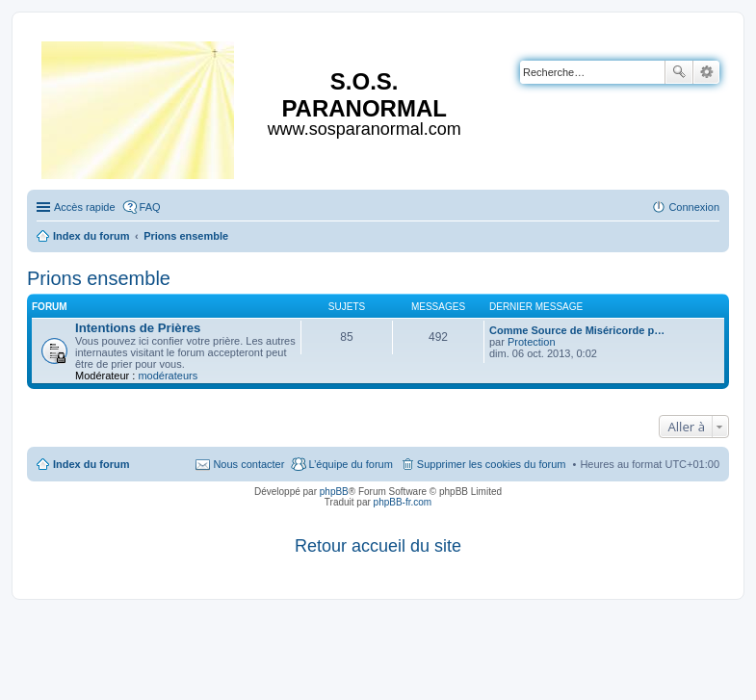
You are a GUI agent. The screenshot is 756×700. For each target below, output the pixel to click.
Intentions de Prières (138, 328)
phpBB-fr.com (403, 502)
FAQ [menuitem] (150, 207)
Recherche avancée (706, 72)
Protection (532, 342)
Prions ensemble (99, 278)
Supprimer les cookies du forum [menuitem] (492, 464)
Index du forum (91, 464)
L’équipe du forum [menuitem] (350, 464)
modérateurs (168, 376)
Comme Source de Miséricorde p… (577, 330)
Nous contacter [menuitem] (248, 464)
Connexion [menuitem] (694, 207)
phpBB (334, 492)
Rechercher (679, 72)
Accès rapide (85, 207)
